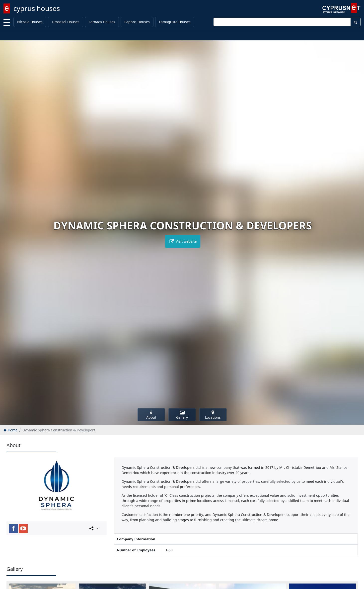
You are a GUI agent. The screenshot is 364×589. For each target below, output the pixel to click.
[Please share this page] (94, 528)
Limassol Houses (66, 22)
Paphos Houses (137, 22)
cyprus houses (37, 8)
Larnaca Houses (102, 22)
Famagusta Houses (175, 22)
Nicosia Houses (30, 22)
